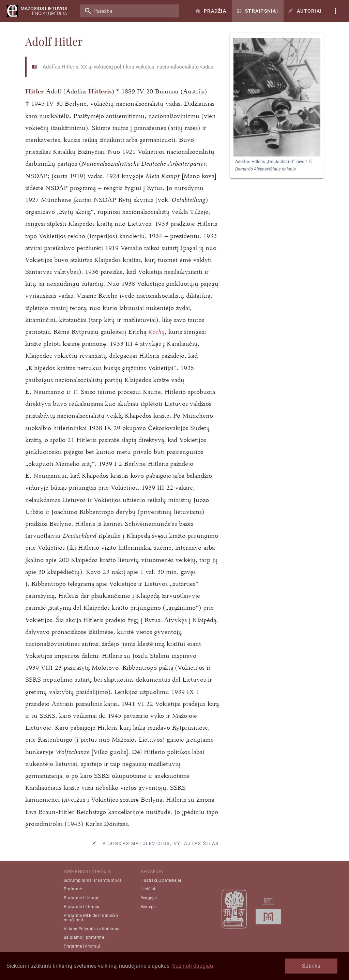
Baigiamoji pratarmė (84, 937)
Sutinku (311, 966)
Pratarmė (73, 889)
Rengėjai (149, 898)
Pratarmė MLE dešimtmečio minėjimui (91, 918)
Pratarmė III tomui (82, 907)
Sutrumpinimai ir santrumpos (93, 880)
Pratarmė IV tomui (82, 946)
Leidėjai (148, 889)
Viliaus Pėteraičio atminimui (92, 929)
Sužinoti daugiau (193, 966)
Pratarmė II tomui (81, 898)
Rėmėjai (148, 907)
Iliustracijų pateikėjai (161, 880)
